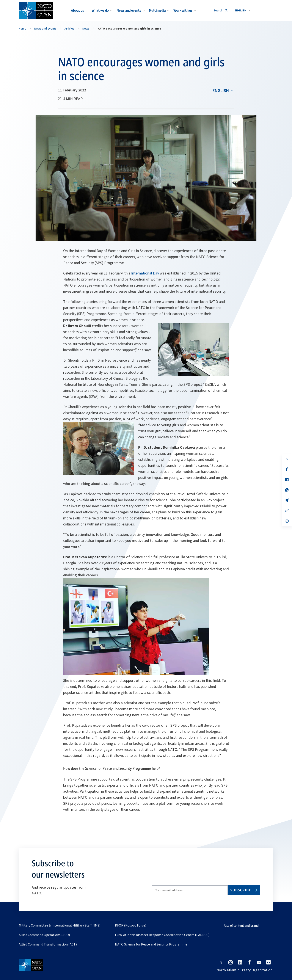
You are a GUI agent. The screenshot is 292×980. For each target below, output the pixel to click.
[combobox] (243, 10)
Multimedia (157, 10)
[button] (243, 10)
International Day (145, 273)
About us (77, 10)
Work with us (183, 10)
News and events (129, 10)
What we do (100, 10)
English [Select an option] (221, 90)
